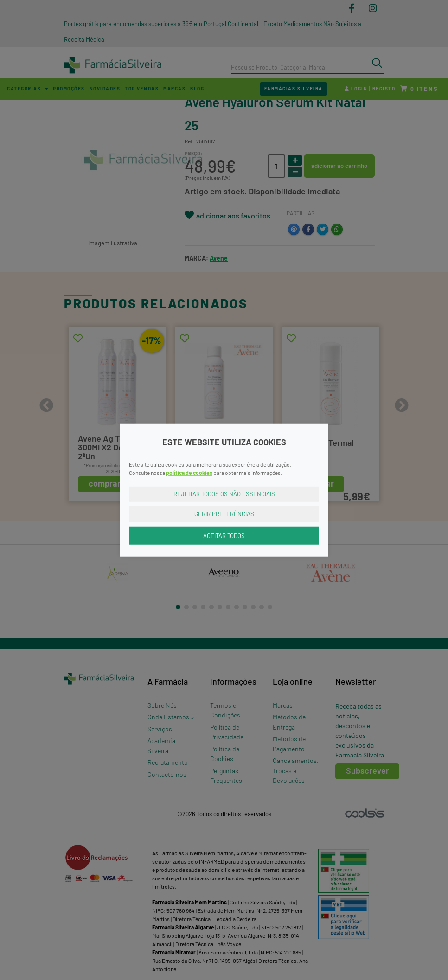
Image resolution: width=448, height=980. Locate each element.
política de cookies (189, 472)
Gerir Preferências (224, 514)
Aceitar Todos (224, 535)
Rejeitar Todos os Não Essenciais (224, 493)
